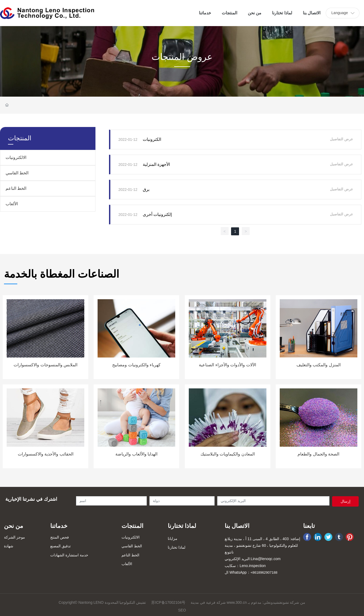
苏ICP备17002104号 (168, 602)
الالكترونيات (16, 157)
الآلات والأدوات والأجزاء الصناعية (227, 365)
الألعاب (12, 204)
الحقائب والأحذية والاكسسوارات (46, 454)
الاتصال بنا (237, 526)
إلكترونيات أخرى (157, 214)
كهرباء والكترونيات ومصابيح (136, 365)
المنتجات (132, 526)
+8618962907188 (264, 572)
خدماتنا (59, 526)
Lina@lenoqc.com (266, 559)
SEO (182, 610)
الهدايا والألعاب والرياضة (136, 454)
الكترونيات (152, 139)
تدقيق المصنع (60, 546)
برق (146, 189)
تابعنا (309, 526)
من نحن (14, 526)
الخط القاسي (17, 173)
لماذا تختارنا (182, 526)
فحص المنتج (60, 537)
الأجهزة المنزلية (156, 164)
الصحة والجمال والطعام (318, 454)
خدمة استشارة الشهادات (69, 555)
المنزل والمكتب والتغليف (319, 365)
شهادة (9, 546)
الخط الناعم (16, 188)
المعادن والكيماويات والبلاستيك (228, 454)
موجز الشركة (14, 537)
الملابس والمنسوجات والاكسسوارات (45, 365)
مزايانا (173, 539)
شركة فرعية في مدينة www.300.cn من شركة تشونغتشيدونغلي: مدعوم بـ (248, 602)
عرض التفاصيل (342, 139)
